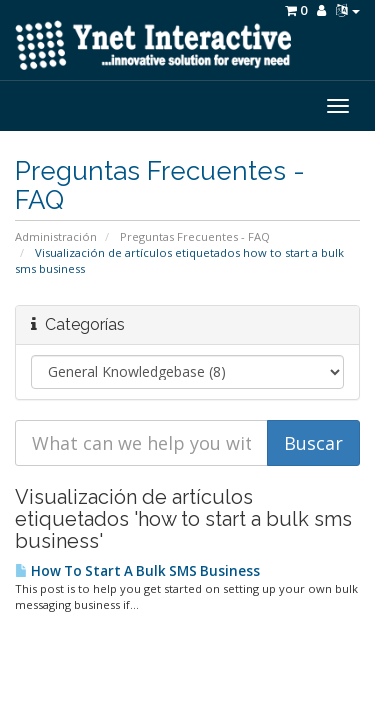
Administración (56, 236)
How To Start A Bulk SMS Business (137, 571)
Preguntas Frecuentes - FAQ (195, 236)
